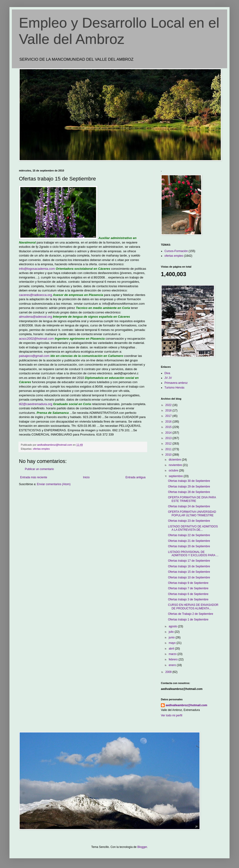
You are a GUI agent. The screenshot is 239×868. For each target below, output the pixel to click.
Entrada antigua (135, 477)
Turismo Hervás (174, 388)
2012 (169, 444)
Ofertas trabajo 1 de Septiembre (188, 620)
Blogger (142, 847)
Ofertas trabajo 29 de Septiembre (189, 487)
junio (172, 637)
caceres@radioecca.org (35, 295)
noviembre (176, 465)
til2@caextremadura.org (36, 404)
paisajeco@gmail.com (34, 356)
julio (172, 632)
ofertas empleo (41, 449)
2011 (169, 449)
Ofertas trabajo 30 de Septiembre (189, 481)
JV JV (168, 378)
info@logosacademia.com (37, 269)
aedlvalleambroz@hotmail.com (186, 705)
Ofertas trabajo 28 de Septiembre (189, 492)
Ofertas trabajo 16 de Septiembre (189, 566)
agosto (173, 626)
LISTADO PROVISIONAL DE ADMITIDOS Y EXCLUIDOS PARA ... (193, 554)
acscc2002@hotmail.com (36, 339)
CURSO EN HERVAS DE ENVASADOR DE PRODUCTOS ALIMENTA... (193, 607)
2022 (169, 405)
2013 (169, 438)
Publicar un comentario (39, 469)
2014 (169, 433)
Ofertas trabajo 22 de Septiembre (189, 535)
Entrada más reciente (34, 477)
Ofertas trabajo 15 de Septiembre (189, 572)
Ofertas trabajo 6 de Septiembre (188, 594)
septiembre (176, 476)
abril (172, 649)
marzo (173, 654)
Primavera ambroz (176, 383)
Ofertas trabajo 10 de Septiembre (189, 577)
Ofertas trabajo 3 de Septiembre (188, 599)
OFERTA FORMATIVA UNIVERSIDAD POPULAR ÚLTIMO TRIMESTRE (192, 513)
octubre (174, 470)
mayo (173, 643)
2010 (169, 455)
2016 (169, 422)
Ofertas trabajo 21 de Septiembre (189, 541)
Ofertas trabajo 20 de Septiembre (189, 546)
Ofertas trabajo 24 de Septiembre (189, 506)
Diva (167, 373)
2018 (169, 410)
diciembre (175, 460)
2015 (169, 427)
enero (173, 665)
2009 (169, 672)
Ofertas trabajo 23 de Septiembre (189, 521)
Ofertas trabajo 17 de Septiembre (189, 561)
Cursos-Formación (176, 251)
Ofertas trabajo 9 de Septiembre (188, 583)
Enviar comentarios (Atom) (54, 484)
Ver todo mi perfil (172, 715)
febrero (174, 659)
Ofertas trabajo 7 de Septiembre (188, 588)
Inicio (86, 477)
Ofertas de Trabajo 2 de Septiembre (191, 614)
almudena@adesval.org (35, 317)
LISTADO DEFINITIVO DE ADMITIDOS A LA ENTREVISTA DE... (193, 528)
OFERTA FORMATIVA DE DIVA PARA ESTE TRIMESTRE (192, 499)
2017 (169, 416)
